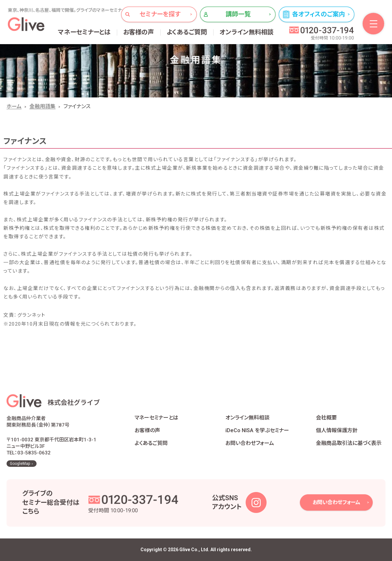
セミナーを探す (160, 14)
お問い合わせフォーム (250, 443)
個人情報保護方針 (337, 430)
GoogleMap (20, 464)
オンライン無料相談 (247, 32)
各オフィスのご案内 (318, 14)
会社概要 (326, 418)
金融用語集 (42, 106)
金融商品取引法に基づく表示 (349, 443)
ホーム (14, 106)
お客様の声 (139, 32)
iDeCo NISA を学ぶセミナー (257, 430)
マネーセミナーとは (84, 32)
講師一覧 (238, 14)
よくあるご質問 (187, 32)
